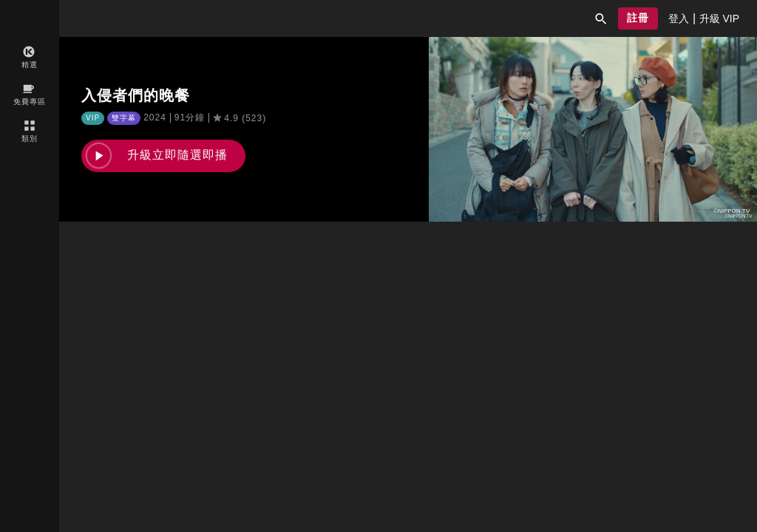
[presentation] (679, 18)
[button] (601, 18)
